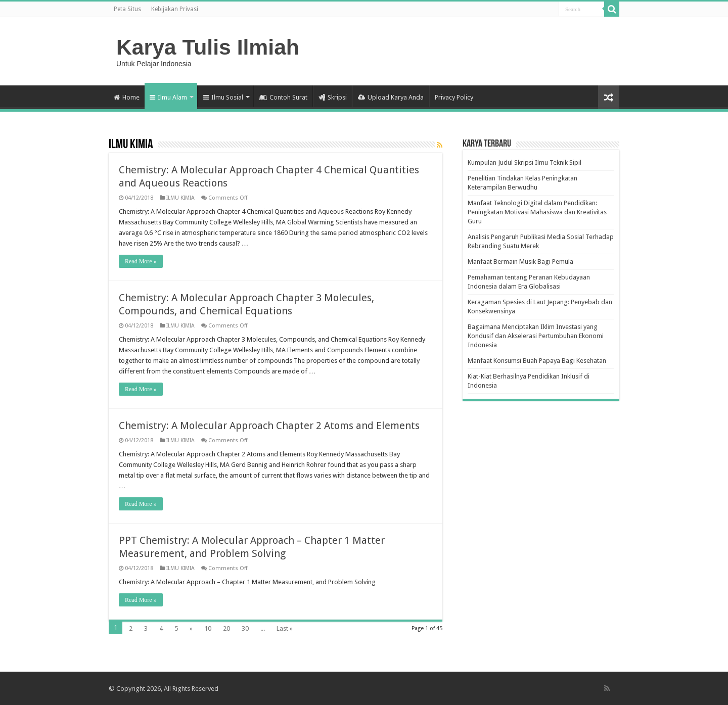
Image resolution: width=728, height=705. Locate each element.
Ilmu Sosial (223, 97)
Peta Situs (127, 9)
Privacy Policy (454, 97)
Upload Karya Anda (391, 97)
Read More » (141, 261)
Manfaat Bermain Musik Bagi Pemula (520, 262)
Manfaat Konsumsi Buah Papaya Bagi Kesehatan (537, 361)
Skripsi (333, 97)
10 (208, 628)
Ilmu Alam (168, 97)
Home (127, 97)
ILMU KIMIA (180, 198)
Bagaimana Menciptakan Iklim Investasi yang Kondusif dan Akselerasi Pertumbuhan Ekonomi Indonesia (536, 336)
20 (226, 628)
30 (245, 628)
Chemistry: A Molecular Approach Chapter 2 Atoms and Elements (269, 426)
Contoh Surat (283, 97)
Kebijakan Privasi (175, 9)
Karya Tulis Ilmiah (208, 47)
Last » (285, 628)
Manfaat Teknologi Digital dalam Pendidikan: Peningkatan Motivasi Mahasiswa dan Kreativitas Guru (537, 212)
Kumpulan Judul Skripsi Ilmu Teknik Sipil (525, 162)
